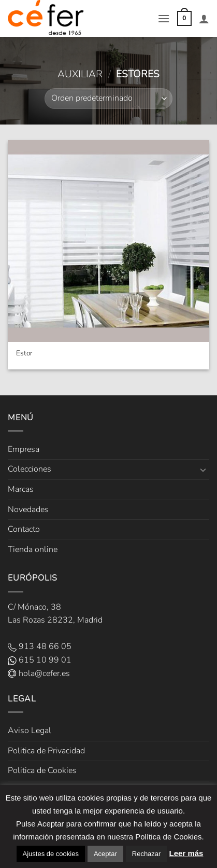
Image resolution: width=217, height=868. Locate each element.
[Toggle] (203, 470)
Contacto (24, 529)
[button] (164, 18)
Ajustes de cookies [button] (51, 854)
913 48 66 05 (40, 646)
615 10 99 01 (40, 660)
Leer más (186, 853)
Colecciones (30, 469)
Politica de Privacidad (46, 751)
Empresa (24, 449)
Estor (24, 353)
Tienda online (33, 549)
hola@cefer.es (39, 673)
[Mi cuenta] (204, 19)
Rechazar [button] (147, 854)
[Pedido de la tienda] (108, 99)
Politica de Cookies (42, 770)
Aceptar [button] (105, 854)
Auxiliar (80, 74)
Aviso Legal (30, 731)
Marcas (21, 489)
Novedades (28, 509)
